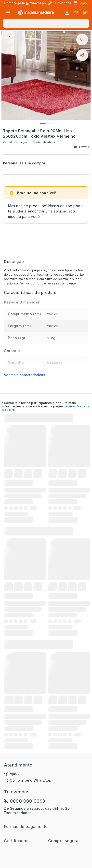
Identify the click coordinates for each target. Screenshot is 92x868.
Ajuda (15, 773)
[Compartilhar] (82, 55)
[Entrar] (67, 13)
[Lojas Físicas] (81, 3)
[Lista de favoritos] (76, 13)
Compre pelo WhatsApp (31, 780)
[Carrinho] (85, 13)
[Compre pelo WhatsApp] (37, 3)
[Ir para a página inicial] (36, 13)
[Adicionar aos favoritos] (82, 40)
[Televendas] (60, 3)
